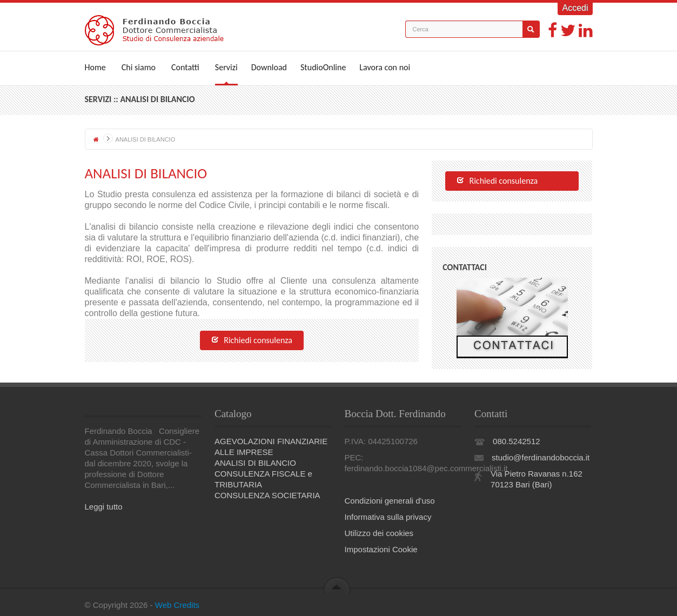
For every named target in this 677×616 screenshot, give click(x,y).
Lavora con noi (385, 67)
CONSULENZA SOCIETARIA (267, 495)
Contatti (185, 67)
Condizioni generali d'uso (390, 501)
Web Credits (177, 605)
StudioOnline (323, 67)
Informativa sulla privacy (388, 517)
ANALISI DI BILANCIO (255, 463)
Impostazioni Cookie (381, 549)
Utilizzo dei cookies (379, 533)
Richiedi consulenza (252, 341)
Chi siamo (139, 67)
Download (269, 67)
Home (95, 67)
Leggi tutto (104, 507)
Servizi (226, 67)
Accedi (575, 8)
